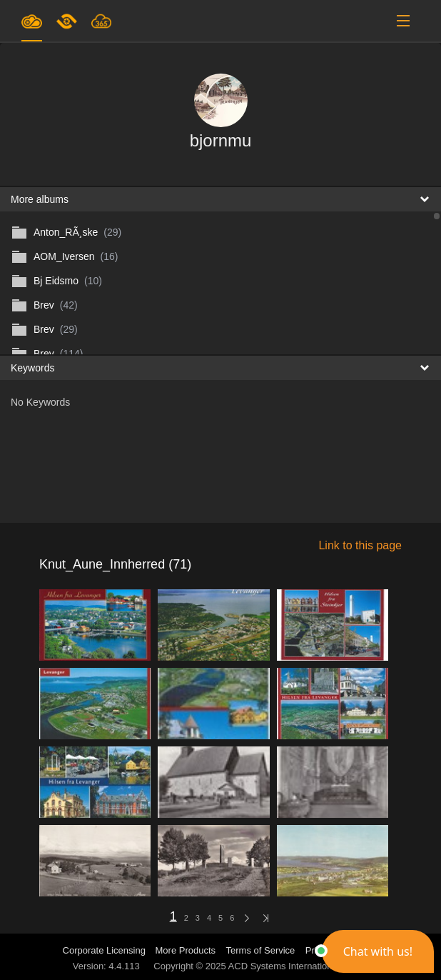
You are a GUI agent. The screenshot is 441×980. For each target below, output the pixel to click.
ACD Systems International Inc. (293, 966)
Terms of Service (261, 950)
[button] (378, 951)
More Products (186, 950)
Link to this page (360, 545)
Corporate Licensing (106, 950)
